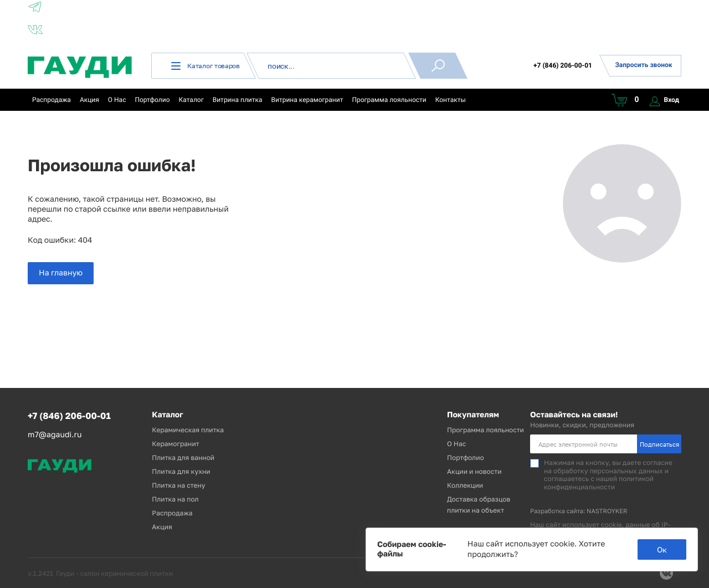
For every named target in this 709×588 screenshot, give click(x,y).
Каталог (191, 100)
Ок (662, 549)
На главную (61, 273)
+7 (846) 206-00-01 (563, 65)
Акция (89, 100)
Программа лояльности (389, 100)
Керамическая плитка (188, 430)
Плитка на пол (175, 499)
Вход (664, 100)
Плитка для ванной (183, 457)
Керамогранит (175, 444)
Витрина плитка (238, 100)
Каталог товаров (205, 66)
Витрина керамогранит (307, 100)
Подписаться (659, 444)
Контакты (451, 100)
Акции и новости (474, 471)
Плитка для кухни (181, 471)
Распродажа (52, 100)
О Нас (117, 100)
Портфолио (152, 100)
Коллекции (465, 485)
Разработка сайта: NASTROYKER (579, 511)
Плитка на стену (178, 485)
